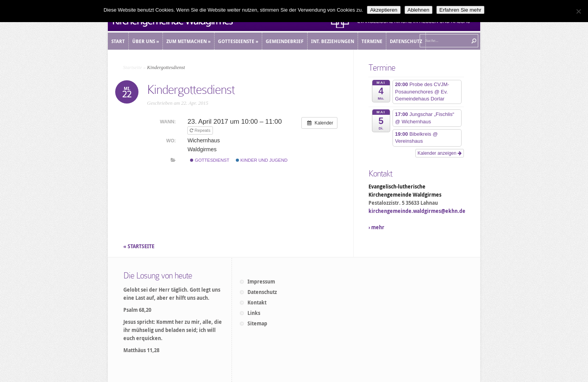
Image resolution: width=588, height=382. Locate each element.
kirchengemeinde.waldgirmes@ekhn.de (417, 211)
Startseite (132, 67)
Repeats (201, 130)
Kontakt (257, 302)
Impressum (261, 282)
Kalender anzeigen (440, 153)
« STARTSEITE (139, 246)
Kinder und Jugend (262, 160)
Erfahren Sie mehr (460, 10)
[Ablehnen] (578, 11)
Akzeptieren (384, 10)
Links (254, 313)
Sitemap (257, 323)
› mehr (376, 227)
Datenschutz (262, 292)
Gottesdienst (210, 160)
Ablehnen (419, 10)
